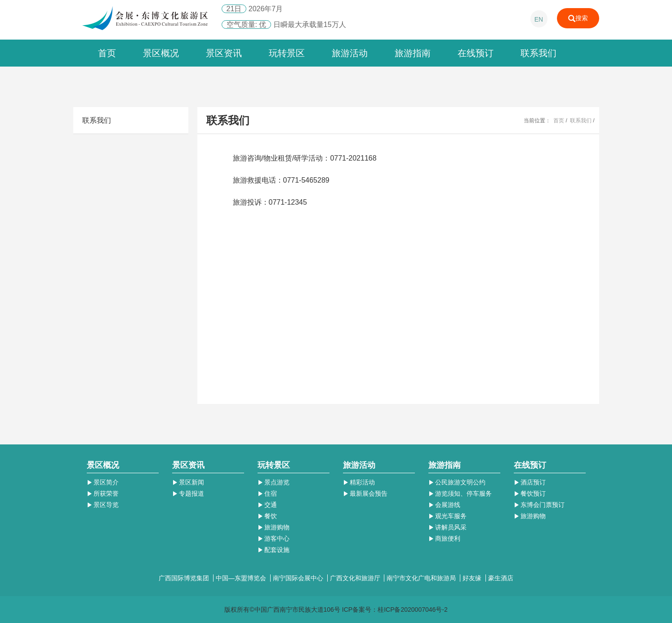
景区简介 (103, 482)
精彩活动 (359, 482)
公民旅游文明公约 (457, 482)
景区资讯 (224, 53)
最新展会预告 (365, 493)
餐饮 (267, 516)
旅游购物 (274, 527)
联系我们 (538, 53)
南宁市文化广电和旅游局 (422, 578)
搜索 (578, 18)
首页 (107, 53)
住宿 (267, 493)
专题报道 (188, 493)
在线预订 (476, 53)
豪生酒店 (501, 578)
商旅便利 (445, 538)
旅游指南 (413, 53)
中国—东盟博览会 (242, 578)
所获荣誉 (103, 493)
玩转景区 (287, 53)
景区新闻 (188, 482)
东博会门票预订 (539, 505)
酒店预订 (530, 482)
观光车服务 (448, 516)
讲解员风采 (448, 527)
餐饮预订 (530, 493)
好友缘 (473, 578)
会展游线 (445, 505)
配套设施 (274, 550)
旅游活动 (350, 53)
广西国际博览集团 (185, 578)
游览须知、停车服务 (460, 493)
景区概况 (161, 53)
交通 (267, 505)
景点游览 (274, 482)
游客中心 (274, 538)
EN (539, 19)
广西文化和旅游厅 (356, 578)
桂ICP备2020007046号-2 (413, 610)
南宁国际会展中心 (299, 578)
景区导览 (103, 505)
